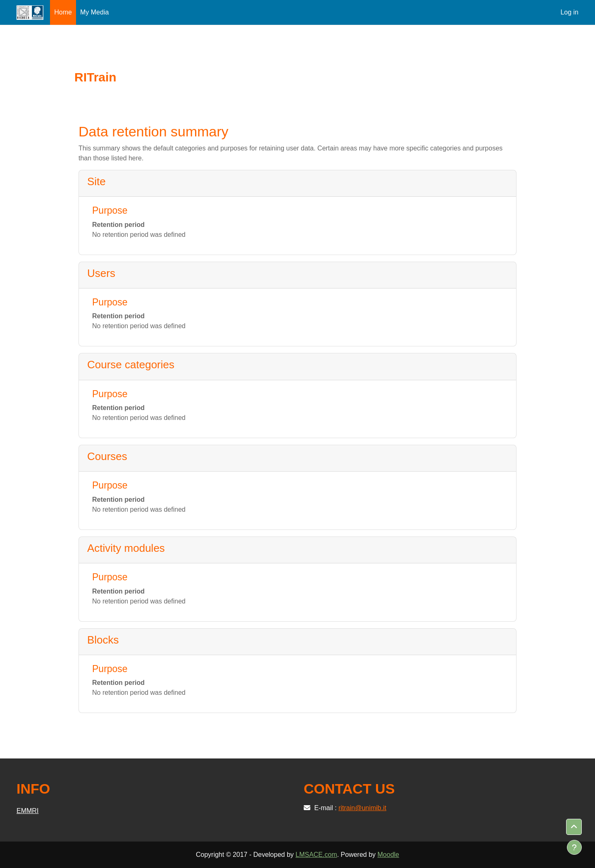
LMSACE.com (316, 855)
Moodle (388, 855)
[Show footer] (574, 847)
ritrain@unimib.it (362, 808)
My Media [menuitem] (94, 12)
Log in (569, 12)
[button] (574, 827)
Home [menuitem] (63, 12)
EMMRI (27, 811)
